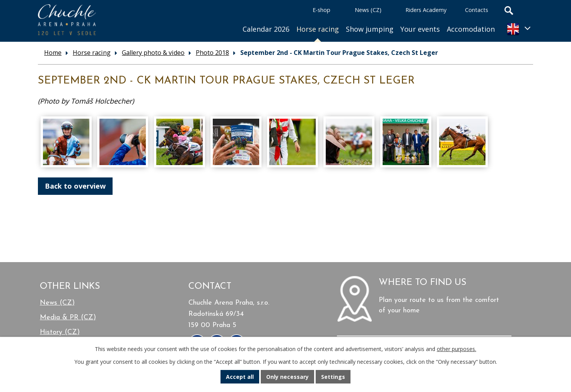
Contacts (477, 10)
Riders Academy (426, 10)
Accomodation (471, 29)
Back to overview (75, 186)
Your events (420, 29)
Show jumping (370, 29)
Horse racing (318, 29)
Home (229, 20)
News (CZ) (368, 10)
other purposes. (456, 349)
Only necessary (287, 377)
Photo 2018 (212, 53)
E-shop (321, 10)
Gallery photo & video (153, 53)
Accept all (240, 377)
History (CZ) (60, 332)
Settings (333, 377)
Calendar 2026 (266, 29)
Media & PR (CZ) (68, 318)
